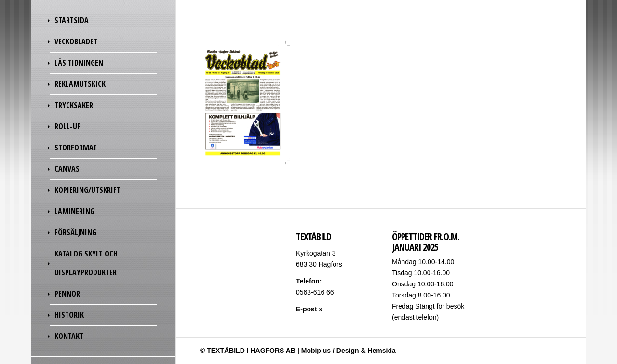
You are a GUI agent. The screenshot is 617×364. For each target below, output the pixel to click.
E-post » (309, 309)
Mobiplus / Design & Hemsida (349, 351)
